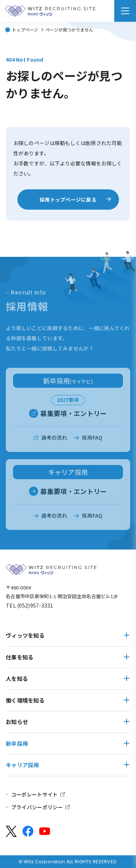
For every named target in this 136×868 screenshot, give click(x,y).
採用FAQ (92, 443)
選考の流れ (54, 443)
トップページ (25, 30)
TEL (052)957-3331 (30, 605)
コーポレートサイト (35, 794)
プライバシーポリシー (37, 807)
